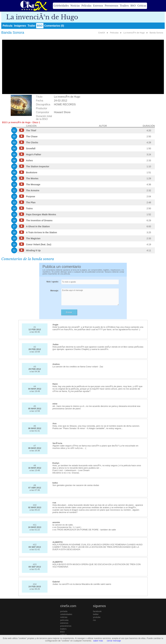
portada (64, 611)
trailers (63, 629)
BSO (133, 6)
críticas (63, 635)
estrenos (64, 623)
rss (94, 620)
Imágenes (20, 26)
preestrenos (66, 626)
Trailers (124, 6)
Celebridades (61, 6)
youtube (97, 617)
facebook (97, 611)
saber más (98, 641)
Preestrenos (112, 6)
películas (64, 620)
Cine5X (102, 33)
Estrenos (98, 6)
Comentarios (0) (54, 26)
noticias (64, 617)
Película (7, 26)
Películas (86, 6)
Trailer (31, 26)
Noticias (75, 6)
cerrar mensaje (114, 641)
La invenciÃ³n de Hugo (134, 33)
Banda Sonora (156, 33)
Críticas (142, 6)
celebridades (66, 614)
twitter (96, 614)
